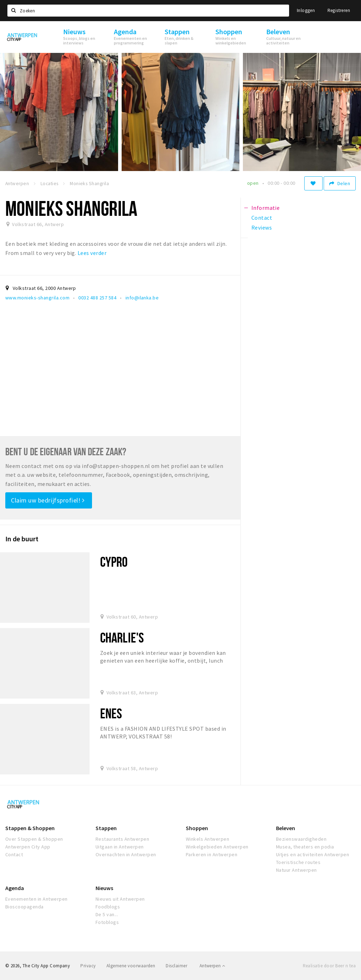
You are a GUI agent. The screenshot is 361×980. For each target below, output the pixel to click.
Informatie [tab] (266, 208)
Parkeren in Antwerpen (212, 854)
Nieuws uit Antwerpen (120, 899)
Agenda (15, 888)
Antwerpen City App (28, 847)
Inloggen (306, 10)
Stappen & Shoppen (30, 828)
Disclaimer (176, 966)
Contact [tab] (262, 218)
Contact (14, 854)
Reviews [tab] (262, 227)
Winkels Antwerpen (207, 839)
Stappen (106, 828)
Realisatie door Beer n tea (329, 966)
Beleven (286, 828)
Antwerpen (212, 966)
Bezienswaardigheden (301, 839)
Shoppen (197, 828)
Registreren (339, 10)
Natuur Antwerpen (296, 870)
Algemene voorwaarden (131, 966)
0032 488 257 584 (97, 298)
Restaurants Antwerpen (122, 839)
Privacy (88, 966)
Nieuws (104, 888)
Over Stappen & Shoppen (34, 839)
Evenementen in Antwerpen (36, 899)
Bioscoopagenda (25, 907)
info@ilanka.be (142, 298)
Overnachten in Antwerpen (126, 854)
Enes (111, 713)
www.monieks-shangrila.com (37, 298)
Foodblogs (108, 907)
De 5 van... (107, 914)
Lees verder (92, 253)
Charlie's (122, 637)
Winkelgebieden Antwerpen (217, 847)
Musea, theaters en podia (305, 847)
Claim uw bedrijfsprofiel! (48, 500)
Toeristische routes (298, 862)
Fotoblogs (107, 922)
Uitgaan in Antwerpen (120, 847)
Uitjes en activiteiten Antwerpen (313, 854)
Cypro (114, 562)
